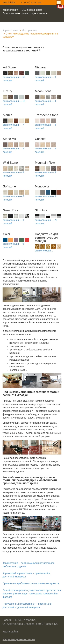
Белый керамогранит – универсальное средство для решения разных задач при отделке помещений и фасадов (32, 594)
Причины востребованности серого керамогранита (31, 583)
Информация (29, 30)
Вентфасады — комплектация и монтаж (25, 13)
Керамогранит (10, 30)
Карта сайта (10, 632)
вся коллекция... (44, 251)
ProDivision (9, 2)
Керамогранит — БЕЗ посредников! (22, 10)
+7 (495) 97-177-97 (32, 2)
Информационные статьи (19, 639)
